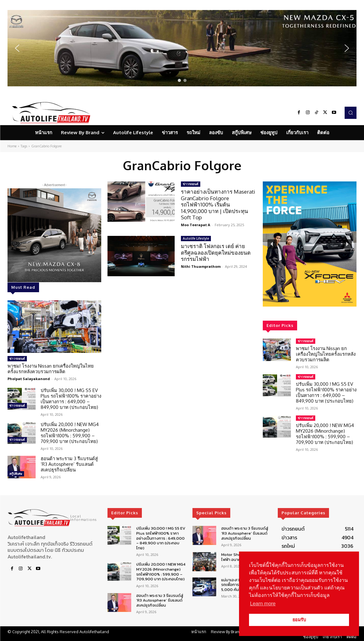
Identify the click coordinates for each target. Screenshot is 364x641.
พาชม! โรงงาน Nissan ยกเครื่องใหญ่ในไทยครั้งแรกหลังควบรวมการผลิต (51, 369)
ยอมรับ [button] (299, 620)
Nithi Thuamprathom (201, 266)
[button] (182, 48)
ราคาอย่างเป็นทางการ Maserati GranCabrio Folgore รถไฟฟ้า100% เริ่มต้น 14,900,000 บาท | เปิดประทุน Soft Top (218, 204)
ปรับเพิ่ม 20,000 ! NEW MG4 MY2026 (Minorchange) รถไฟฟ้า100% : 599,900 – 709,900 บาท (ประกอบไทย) (70, 433)
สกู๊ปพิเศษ (16, 474)
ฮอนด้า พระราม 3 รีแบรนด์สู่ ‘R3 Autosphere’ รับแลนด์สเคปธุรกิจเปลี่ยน (69, 464)
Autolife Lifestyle (196, 238)
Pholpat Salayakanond (29, 379)
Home (12, 146)
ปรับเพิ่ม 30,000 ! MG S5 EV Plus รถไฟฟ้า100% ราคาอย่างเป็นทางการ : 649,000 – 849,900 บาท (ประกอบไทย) (71, 399)
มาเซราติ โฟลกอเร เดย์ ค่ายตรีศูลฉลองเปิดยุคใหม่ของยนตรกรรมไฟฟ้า (216, 252)
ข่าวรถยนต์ (17, 359)
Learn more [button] (263, 604)
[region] (182, 48)
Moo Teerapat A (196, 225)
